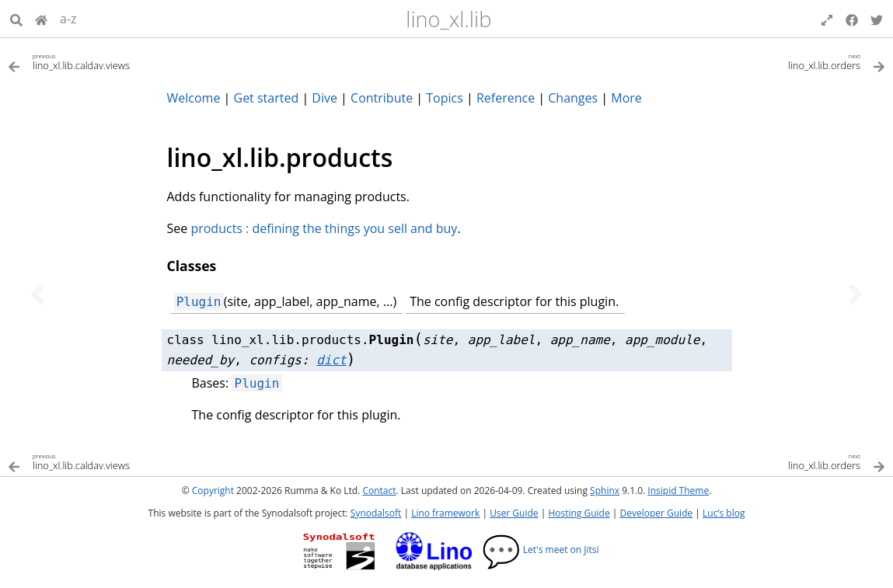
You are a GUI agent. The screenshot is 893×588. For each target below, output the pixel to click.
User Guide (514, 513)
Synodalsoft (376, 513)
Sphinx (605, 491)
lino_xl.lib (448, 19)
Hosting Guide (579, 513)
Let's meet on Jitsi (541, 550)
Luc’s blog (724, 513)
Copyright (213, 491)
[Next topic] (856, 294)
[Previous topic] (37, 294)
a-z (68, 19)
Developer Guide (656, 513)
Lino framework (445, 513)
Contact (379, 491)
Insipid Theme (678, 491)
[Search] (16, 19)
